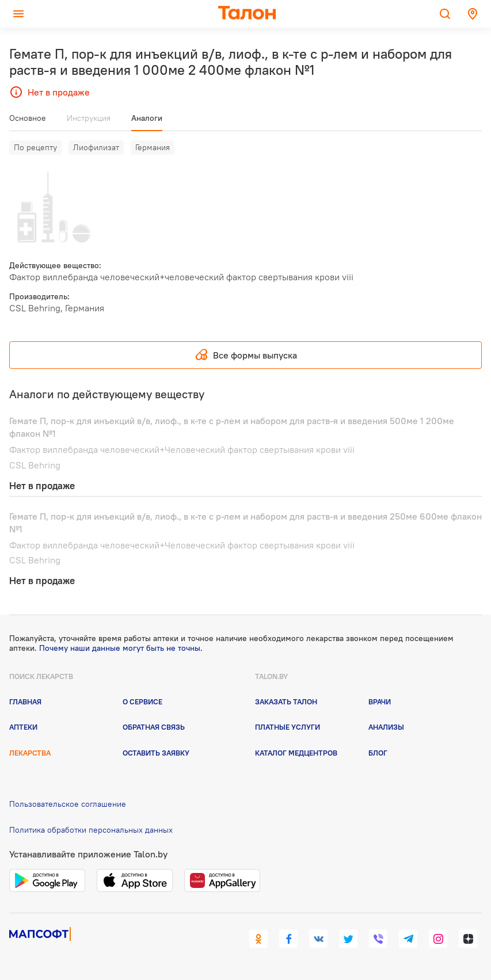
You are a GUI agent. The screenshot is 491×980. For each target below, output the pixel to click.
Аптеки (23, 727)
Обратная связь (154, 727)
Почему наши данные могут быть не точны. (121, 648)
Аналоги (147, 118)
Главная (25, 701)
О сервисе (142, 701)
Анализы (386, 727)
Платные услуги (288, 727)
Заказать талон (286, 701)
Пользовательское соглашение (68, 804)
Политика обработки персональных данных (91, 830)
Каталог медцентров (296, 753)
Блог (378, 753)
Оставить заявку (156, 753)
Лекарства (30, 753)
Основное (28, 118)
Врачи (380, 701)
